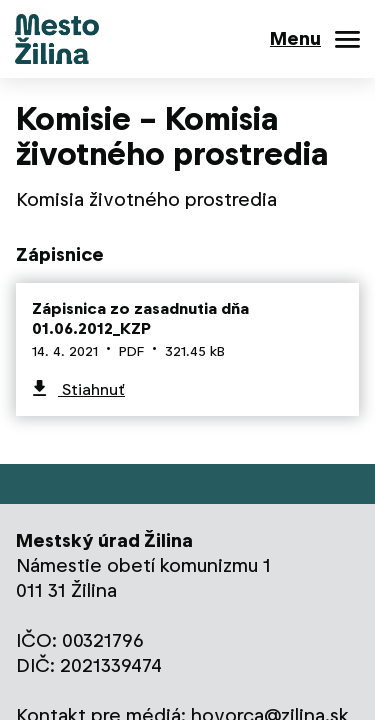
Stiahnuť (91, 389)
